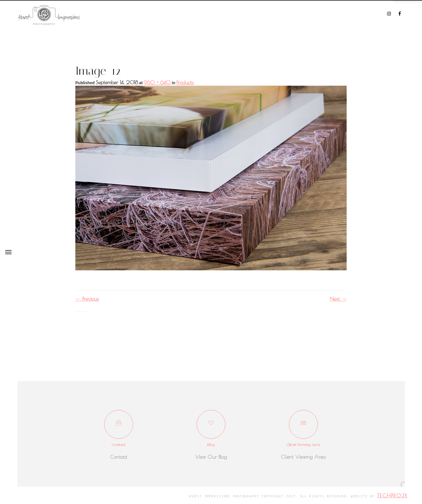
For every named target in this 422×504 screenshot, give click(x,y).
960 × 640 (157, 82)
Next (338, 299)
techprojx (392, 495)
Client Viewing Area (303, 457)
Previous (87, 299)
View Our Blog (211, 457)
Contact (119, 457)
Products (185, 82)
